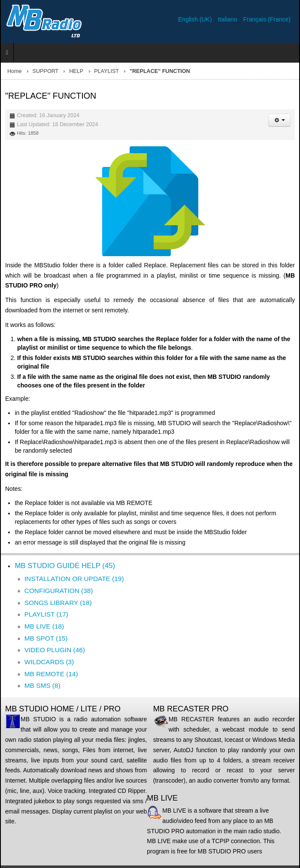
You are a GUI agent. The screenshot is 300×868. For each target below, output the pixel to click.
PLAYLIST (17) (46, 614)
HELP (76, 71)
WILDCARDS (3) (49, 662)
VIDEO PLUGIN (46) (55, 650)
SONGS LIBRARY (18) (58, 603)
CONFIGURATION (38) (59, 591)
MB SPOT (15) (46, 638)
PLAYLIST (106, 71)
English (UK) (196, 19)
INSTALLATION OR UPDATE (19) (74, 579)
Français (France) (267, 19)
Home (15, 71)
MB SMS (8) (42, 685)
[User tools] (279, 120)
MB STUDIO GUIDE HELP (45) (65, 566)
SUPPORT (46, 71)
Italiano (228, 19)
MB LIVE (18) (44, 626)
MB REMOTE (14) (51, 674)
